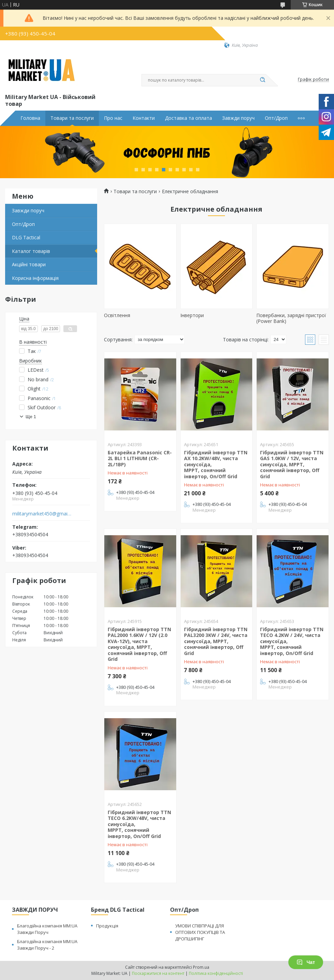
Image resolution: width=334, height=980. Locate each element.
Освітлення (117, 315)
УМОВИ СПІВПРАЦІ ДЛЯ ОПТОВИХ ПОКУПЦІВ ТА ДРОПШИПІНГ (200, 932)
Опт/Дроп (276, 118)
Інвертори (192, 315)
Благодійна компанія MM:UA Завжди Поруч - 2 (47, 945)
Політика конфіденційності (216, 973)
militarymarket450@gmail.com (42, 514)
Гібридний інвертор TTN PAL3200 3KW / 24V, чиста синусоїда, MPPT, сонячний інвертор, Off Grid (216, 641)
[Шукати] (262, 80)
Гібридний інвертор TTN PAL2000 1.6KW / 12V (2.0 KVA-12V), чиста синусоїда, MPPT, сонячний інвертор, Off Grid (139, 644)
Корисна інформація (35, 278)
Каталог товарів (31, 251)
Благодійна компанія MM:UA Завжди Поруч (47, 929)
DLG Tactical (26, 237)
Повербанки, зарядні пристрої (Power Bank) (291, 318)
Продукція (107, 926)
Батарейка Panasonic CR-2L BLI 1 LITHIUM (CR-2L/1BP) (140, 458)
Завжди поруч (238, 118)
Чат (306, 962)
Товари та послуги (72, 118)
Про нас (113, 118)
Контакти (144, 118)
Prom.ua (201, 967)
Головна (30, 118)
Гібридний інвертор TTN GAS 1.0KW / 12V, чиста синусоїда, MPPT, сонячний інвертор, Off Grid (292, 464)
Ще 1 (31, 417)
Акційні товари (29, 264)
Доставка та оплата (188, 118)
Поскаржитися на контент (158, 973)
